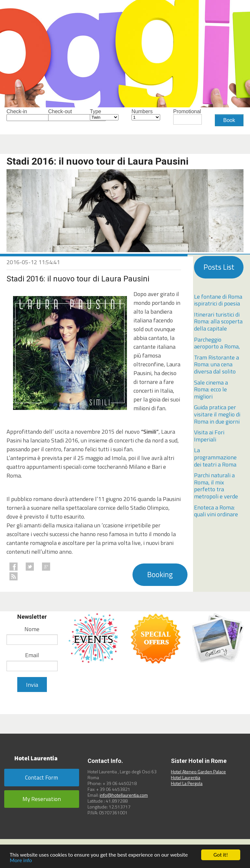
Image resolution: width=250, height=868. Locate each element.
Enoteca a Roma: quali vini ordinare (216, 511)
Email (32, 655)
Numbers (146, 115)
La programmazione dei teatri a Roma (215, 457)
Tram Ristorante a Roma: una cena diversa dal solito (216, 364)
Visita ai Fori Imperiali (209, 436)
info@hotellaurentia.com (124, 795)
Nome (32, 629)
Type (104, 115)
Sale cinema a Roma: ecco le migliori (211, 389)
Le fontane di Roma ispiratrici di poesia (218, 300)
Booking (160, 575)
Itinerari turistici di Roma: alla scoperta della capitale (218, 321)
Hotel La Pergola (187, 783)
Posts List (219, 267)
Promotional (187, 117)
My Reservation (42, 799)
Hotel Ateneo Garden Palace (198, 772)
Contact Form (42, 777)
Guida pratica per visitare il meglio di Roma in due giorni (217, 414)
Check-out (62, 115)
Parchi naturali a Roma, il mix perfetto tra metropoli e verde (216, 486)
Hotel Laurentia (186, 777)
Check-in (21, 115)
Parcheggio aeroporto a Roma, (217, 343)
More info (21, 861)
